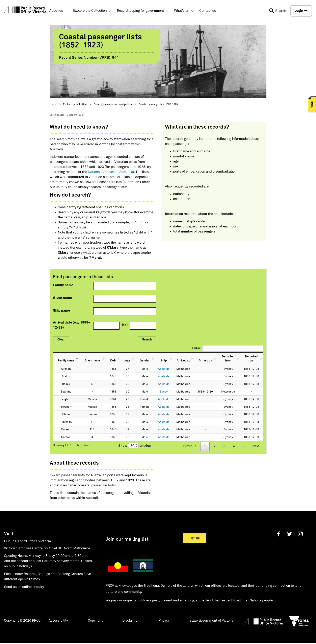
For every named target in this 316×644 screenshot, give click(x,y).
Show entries (135, 442)
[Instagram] (300, 530)
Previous (190, 442)
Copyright (95, 616)
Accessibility (58, 616)
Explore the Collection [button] (90, 11)
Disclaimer (130, 616)
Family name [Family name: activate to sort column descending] (66, 357)
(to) (125, 325)
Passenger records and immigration (113, 104)
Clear (61, 340)
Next (256, 442)
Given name (62, 298)
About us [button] (56, 11)
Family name (63, 285)
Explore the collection (75, 104)
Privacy (164, 616)
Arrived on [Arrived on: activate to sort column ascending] (198, 357)
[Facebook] (279, 530)
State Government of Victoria (211, 616)
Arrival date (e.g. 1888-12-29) (71, 325)
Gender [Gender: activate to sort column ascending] (139, 357)
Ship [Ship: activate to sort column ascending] (156, 357)
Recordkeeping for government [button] (140, 11)
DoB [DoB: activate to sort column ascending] (110, 357)
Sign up (195, 534)
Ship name (61, 311)
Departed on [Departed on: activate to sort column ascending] (250, 357)
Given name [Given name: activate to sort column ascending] (91, 357)
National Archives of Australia (110, 172)
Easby (156, 387)
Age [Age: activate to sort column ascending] (123, 357)
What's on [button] (182, 11)
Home (53, 104)
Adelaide (156, 365)
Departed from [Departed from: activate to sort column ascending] (223, 357)
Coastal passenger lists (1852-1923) (159, 104)
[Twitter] (289, 530)
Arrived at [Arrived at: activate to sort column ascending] (176, 357)
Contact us (208, 11)
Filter (228, 348)
